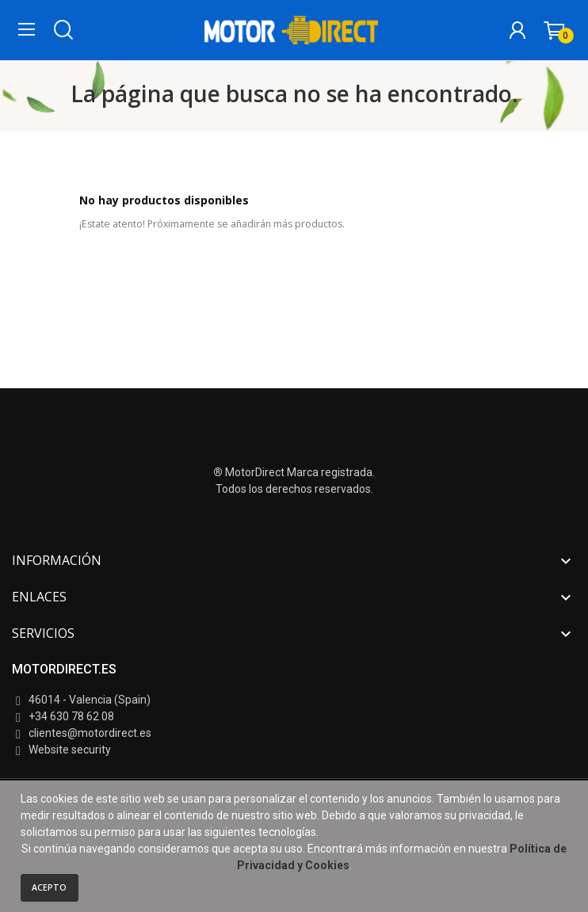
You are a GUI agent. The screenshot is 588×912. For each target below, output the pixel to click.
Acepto (49, 887)
